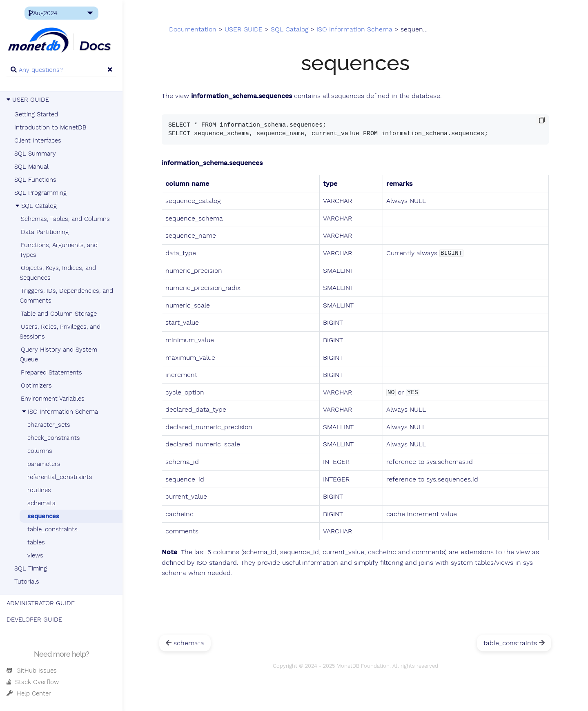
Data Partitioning (45, 232)
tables (36, 542)
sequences (43, 516)
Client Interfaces (38, 140)
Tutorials (27, 582)
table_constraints (52, 529)
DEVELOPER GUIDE (34, 620)
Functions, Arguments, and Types (59, 250)
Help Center (29, 693)
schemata (41, 503)
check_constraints (54, 438)
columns (40, 451)
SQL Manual (31, 167)
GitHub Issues (32, 671)
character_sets (49, 425)
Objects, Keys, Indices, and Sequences (58, 273)
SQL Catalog (36, 206)
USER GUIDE (28, 100)
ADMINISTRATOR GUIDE (41, 603)
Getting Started (36, 114)
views (35, 555)
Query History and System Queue (58, 354)
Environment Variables (53, 399)
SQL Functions (35, 180)
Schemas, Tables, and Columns (65, 219)
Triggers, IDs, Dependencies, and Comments (66, 296)
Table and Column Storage (59, 314)
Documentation (193, 29)
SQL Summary (35, 154)
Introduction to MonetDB (50, 127)
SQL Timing (31, 568)
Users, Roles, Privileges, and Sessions (60, 332)
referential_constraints (60, 477)
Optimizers (36, 386)
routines (39, 490)
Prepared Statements (51, 372)
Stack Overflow (33, 682)
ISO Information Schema (59, 412)
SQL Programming (40, 193)
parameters (44, 464)
